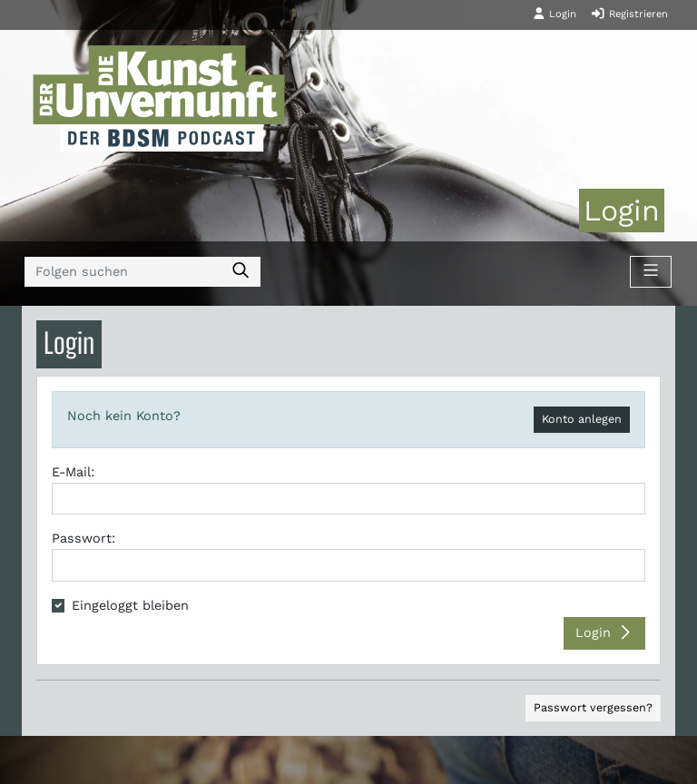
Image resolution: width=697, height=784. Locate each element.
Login (555, 14)
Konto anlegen (582, 419)
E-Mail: (73, 472)
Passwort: (83, 538)
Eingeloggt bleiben (130, 605)
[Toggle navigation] (651, 272)
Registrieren (629, 14)
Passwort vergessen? (593, 707)
